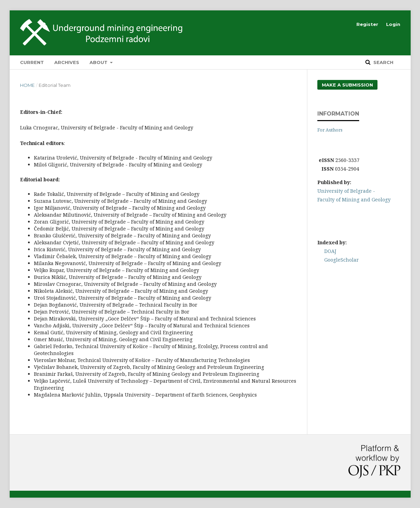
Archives (67, 62)
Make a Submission (347, 85)
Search (383, 62)
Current (32, 62)
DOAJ (330, 251)
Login (393, 24)
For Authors (330, 130)
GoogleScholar (342, 260)
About (99, 62)
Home (27, 85)
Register (367, 24)
